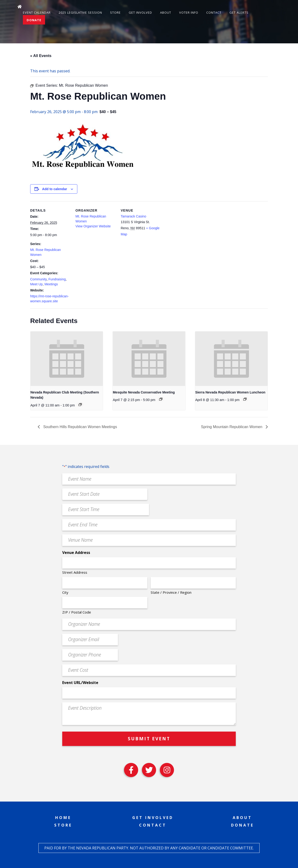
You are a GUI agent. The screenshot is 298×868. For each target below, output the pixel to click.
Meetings (51, 284)
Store (115, 12)
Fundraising (57, 279)
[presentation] (67, 359)
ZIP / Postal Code (77, 612)
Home (63, 818)
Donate (34, 20)
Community (38, 279)
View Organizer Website (93, 226)
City (65, 592)
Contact (214, 12)
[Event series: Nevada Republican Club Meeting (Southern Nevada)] (80, 405)
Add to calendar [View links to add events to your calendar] (55, 189)
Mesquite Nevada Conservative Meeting (144, 392)
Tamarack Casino (133, 216)
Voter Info (189, 12)
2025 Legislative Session (80, 12)
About (166, 12)
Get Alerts (239, 12)
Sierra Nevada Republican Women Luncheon (230, 392)
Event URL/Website (80, 683)
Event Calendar (37, 12)
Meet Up (36, 284)
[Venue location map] (191, 234)
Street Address (75, 572)
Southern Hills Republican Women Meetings (80, 427)
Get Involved (140, 12)
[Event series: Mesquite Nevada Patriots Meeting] (161, 399)
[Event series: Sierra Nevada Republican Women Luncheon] (245, 399)
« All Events (41, 56)
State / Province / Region (171, 592)
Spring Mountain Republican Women (232, 427)
